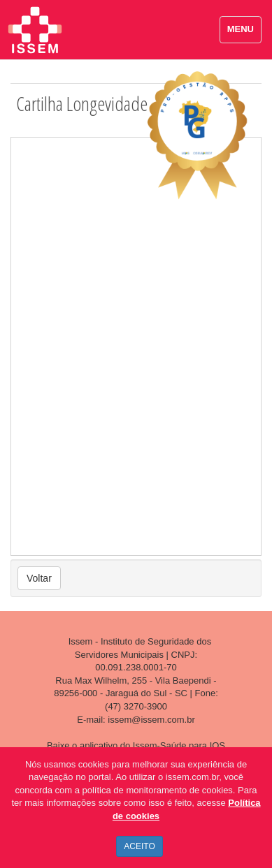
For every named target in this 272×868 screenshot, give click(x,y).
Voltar (39, 578)
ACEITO (139, 846)
